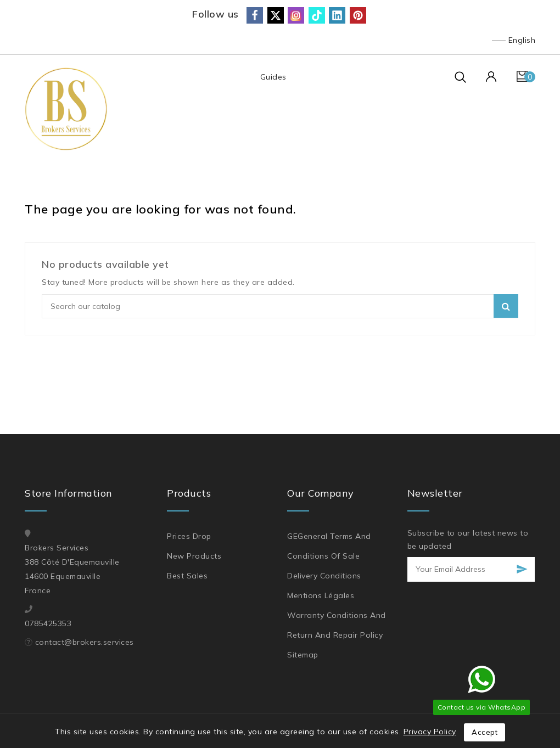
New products (194, 556)
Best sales (187, 576)
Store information (69, 493)
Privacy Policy (430, 732)
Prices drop (189, 536)
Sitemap (303, 655)
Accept (485, 732)
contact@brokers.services (85, 642)
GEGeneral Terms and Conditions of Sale (329, 546)
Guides (273, 77)
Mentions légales (321, 595)
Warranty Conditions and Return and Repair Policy (337, 625)
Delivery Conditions (324, 576)
